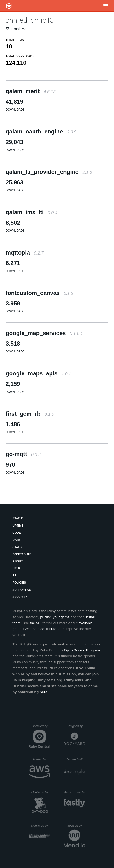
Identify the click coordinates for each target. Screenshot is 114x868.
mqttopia (25, 253)
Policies (19, 583)
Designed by (76, 726)
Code (17, 533)
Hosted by (42, 759)
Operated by (41, 728)
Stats (17, 547)
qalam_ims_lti (31, 212)
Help (16, 568)
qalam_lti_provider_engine (49, 172)
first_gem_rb (30, 414)
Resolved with (75, 759)
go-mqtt (23, 454)
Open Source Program (82, 650)
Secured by (76, 826)
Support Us (22, 590)
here (44, 692)
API (15, 575)
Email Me (19, 29)
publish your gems (55, 617)
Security (20, 597)
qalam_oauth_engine (41, 131)
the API (36, 623)
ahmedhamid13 (30, 20)
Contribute (22, 554)
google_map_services (44, 333)
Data (16, 540)
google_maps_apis (38, 373)
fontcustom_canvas (40, 293)
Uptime (18, 526)
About (18, 561)
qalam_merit (31, 91)
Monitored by (41, 793)
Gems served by (75, 793)
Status (18, 518)
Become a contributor (40, 629)
